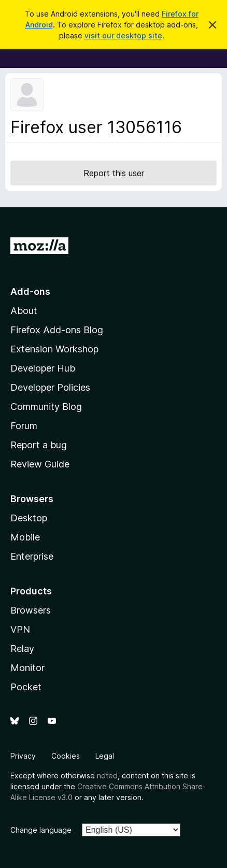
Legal (105, 756)
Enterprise (32, 556)
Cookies (66, 756)
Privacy (23, 756)
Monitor (27, 668)
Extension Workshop (54, 349)
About (24, 311)
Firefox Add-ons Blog (57, 330)
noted (107, 775)
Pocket (26, 687)
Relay (22, 649)
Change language (41, 830)
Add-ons (30, 291)
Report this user (114, 173)
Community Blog (46, 407)
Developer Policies (50, 387)
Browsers (31, 610)
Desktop (29, 518)
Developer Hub (43, 368)
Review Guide (40, 464)
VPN (20, 629)
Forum (24, 426)
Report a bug (39, 445)
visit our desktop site (123, 35)
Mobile (25, 537)
